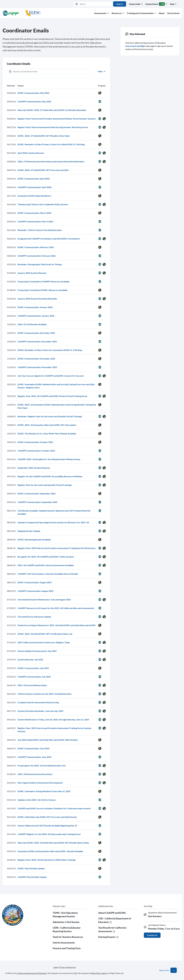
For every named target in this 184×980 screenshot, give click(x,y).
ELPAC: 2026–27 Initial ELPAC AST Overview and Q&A (43, 170)
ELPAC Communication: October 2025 (35, 442)
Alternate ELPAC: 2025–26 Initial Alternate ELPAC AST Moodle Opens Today (53, 843)
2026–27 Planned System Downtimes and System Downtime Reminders (51, 161)
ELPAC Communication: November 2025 (36, 359)
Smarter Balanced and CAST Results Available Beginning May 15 (47, 826)
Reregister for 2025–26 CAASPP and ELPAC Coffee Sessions (46, 557)
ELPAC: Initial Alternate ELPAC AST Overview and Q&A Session (47, 817)
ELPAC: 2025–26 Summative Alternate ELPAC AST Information (47, 425)
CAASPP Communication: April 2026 (35, 187)
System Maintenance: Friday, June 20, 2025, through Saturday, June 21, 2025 (53, 720)
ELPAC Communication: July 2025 (33, 668)
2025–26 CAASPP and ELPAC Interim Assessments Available (46, 565)
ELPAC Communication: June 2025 (34, 748)
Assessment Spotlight (135, 46)
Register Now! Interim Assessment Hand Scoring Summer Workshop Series (53, 127)
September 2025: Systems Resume (34, 468)
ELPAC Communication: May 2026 (33, 93)
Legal (56, 967)
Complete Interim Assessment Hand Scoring (38, 702)
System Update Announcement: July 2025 (37, 651)
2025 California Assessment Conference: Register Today (44, 642)
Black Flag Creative (99, 973)
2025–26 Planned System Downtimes (35, 774)
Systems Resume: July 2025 (30, 660)
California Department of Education (32, 973)
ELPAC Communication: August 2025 (35, 582)
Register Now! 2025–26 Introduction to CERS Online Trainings (47, 860)
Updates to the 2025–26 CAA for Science (37, 800)
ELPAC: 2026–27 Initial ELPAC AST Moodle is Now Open (44, 136)
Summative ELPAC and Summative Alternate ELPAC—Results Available (50, 851)
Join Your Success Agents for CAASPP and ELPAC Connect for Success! (51, 376)
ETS (75, 973)
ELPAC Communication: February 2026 (36, 247)
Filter (102, 71)
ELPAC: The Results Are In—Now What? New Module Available (47, 433)
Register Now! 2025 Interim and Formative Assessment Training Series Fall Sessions (57, 548)
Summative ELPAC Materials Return (34, 196)
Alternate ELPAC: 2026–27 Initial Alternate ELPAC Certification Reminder (52, 110)
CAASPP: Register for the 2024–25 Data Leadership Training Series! (49, 834)
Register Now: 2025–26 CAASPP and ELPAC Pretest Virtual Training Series (52, 396)
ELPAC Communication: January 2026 (35, 307)
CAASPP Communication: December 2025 (37, 341)
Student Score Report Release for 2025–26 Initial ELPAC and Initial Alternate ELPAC (57, 625)
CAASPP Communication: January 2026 (36, 316)
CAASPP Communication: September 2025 (37, 502)
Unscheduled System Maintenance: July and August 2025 (44, 600)
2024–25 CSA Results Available (32, 324)
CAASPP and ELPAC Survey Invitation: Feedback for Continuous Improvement (54, 808)
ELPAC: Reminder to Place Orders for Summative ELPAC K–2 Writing (50, 350)
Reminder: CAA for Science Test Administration (40, 230)
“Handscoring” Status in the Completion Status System (43, 204)
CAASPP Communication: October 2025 (36, 451)
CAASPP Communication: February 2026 (37, 256)
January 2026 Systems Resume (32, 273)
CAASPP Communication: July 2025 (34, 677)
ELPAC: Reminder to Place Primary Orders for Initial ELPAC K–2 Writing (51, 144)
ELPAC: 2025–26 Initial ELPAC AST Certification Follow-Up (45, 634)
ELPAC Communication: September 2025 (37, 493)
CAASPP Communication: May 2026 (34, 101)
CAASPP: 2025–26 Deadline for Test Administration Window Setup (49, 459)
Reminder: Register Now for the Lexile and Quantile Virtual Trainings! (50, 416)
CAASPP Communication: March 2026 (35, 221)
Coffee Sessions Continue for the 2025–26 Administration (45, 694)
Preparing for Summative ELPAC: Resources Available (43, 290)
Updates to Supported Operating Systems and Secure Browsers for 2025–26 (53, 522)
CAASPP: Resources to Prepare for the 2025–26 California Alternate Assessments (56, 608)
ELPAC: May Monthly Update (31, 868)
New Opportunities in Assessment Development (40, 783)
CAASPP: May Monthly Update (32, 877)
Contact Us (152, 935)
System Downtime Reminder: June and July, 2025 (40, 711)
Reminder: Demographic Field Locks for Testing (40, 264)
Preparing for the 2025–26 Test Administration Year (42, 766)
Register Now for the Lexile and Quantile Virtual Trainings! (45, 485)
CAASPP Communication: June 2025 (34, 757)
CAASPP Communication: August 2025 (35, 591)
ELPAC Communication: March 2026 (34, 213)
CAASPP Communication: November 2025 (37, 367)
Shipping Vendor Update (29, 531)
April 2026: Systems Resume (31, 153)
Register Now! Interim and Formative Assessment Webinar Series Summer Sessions (57, 119)
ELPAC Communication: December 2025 (36, 333)
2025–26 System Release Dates (32, 685)
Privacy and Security (67, 967)
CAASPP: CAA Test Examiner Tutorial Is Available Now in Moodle (48, 574)
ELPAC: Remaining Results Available (34, 540)
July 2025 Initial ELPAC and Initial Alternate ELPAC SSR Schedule (48, 740)
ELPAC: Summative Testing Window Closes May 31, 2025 (44, 791)
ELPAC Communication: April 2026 (34, 179)
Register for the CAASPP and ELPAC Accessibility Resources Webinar (50, 476)
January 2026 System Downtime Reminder (37, 299)
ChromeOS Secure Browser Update (34, 617)
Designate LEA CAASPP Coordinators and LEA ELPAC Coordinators (49, 239)
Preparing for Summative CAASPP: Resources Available (43, 281)
